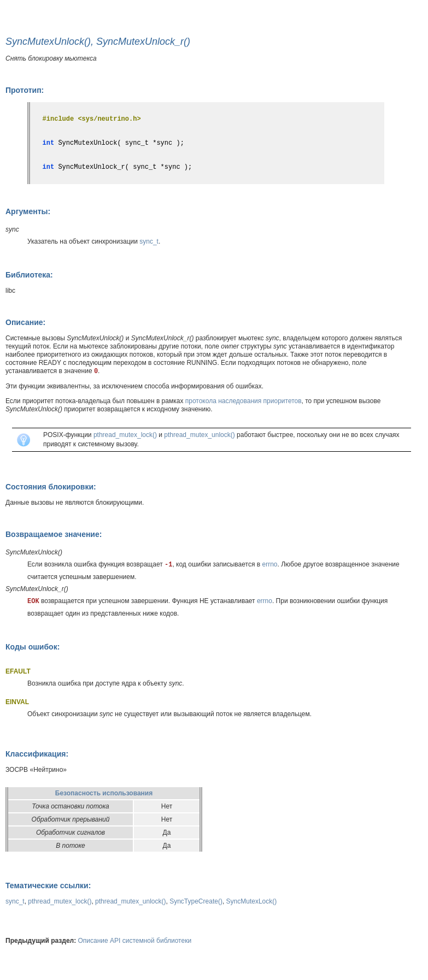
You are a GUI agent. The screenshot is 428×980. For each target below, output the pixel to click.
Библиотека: (29, 275)
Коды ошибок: (33, 647)
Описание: (25, 322)
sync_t (149, 241)
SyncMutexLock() (252, 901)
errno (269, 564)
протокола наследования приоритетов (244, 401)
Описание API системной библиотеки (135, 941)
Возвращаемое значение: (54, 534)
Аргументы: (28, 211)
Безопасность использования (104, 793)
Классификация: (37, 754)
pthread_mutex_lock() (125, 435)
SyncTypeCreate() (196, 901)
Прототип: (25, 90)
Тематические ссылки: (48, 885)
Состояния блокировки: (51, 487)
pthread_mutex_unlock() (199, 435)
